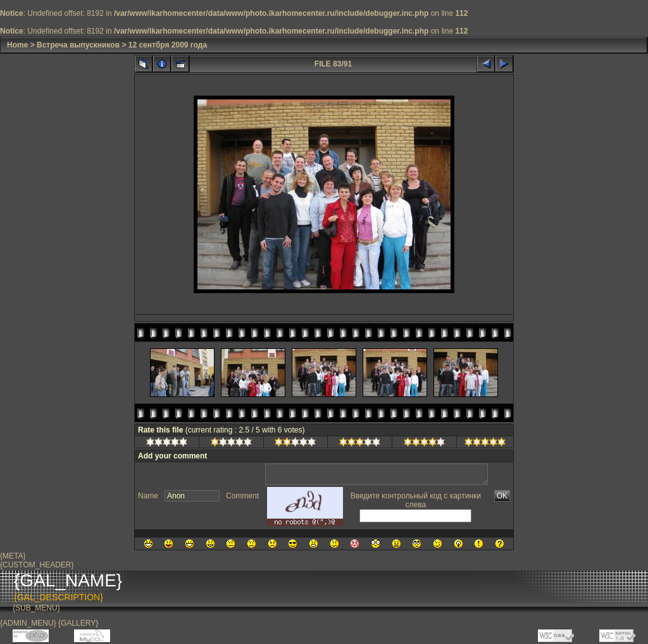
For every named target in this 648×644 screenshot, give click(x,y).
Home (17, 45)
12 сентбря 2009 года (168, 45)
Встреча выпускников (78, 45)
